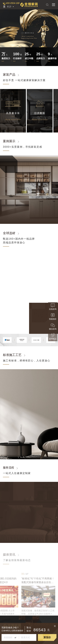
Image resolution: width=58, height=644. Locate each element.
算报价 (47, 637)
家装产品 (9, 75)
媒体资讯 (9, 555)
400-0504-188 (13, 3)
